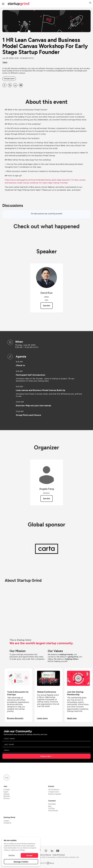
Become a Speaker (55, 794)
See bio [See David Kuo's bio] (47, 306)
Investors (7, 790)
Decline (12, 855)
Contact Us (7, 823)
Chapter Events (54, 792)
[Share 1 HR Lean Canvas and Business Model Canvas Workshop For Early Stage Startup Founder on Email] (21, 85)
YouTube (51, 808)
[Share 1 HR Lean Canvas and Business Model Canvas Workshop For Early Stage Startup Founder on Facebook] (4, 85)
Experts (6, 792)
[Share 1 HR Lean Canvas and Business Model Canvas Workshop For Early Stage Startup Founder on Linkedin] (15, 85)
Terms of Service (45, 855)
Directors (7, 798)
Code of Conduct (59, 855)
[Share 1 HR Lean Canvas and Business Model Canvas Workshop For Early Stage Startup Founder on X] (10, 85)
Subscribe (45, 756)
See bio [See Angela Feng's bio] (47, 499)
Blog (50, 806)
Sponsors (7, 796)
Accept (29, 855)
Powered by (46, 863)
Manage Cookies (21, 862)
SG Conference (54, 790)
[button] (90, 3)
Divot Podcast (53, 811)
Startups (6, 794)
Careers (6, 821)
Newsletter (52, 804)
